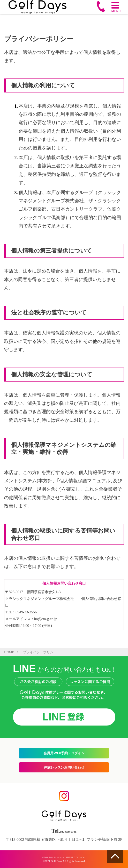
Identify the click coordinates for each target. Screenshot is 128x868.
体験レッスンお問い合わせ (64, 767)
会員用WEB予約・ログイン (64, 753)
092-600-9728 (68, 831)
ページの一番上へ (115, 856)
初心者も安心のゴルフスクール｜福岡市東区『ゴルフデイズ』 (64, 857)
